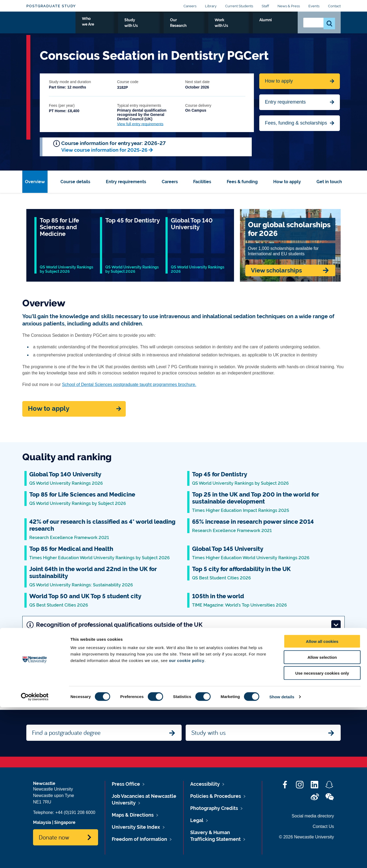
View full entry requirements (140, 124)
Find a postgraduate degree (66, 732)
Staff (265, 6)
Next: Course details (292, 674)
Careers (190, 6)
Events (314, 6)
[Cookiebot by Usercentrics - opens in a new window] (35, 858)
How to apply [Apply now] (49, 409)
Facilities (202, 182)
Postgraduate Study (51, 6)
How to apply (287, 182)
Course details (75, 182)
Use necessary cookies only (322, 834)
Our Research (215, 26)
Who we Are (142, 26)
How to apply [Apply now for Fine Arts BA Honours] (279, 81)
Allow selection (322, 818)
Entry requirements (285, 102)
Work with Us (252, 26)
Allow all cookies (322, 802)
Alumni (282, 26)
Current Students (239, 6)
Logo (51, 25)
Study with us (208, 732)
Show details (282, 857)
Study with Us (178, 26)
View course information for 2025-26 (104, 150)
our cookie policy (187, 821)
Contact (334, 6)
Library (211, 6)
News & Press (289, 6)
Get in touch (329, 182)
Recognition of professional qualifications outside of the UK (184, 625)
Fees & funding (242, 182)
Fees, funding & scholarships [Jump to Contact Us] (296, 123)
